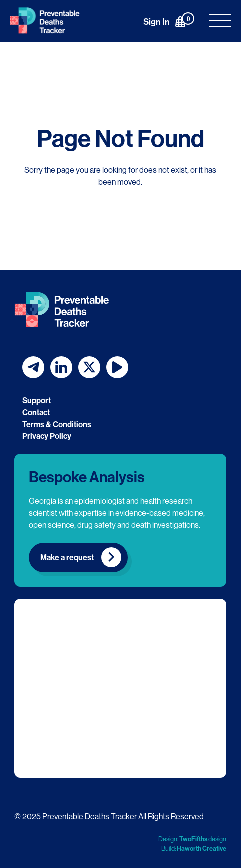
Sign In (157, 22)
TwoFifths (193, 839)
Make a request (67, 557)
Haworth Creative (202, 848)
